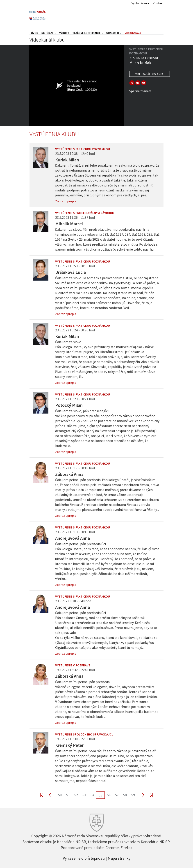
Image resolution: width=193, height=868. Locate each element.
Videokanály (133, 33)
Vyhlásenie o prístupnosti (84, 858)
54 (92, 795)
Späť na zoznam (140, 91)
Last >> (149, 795)
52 (76, 795)
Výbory (64, 33)
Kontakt (158, 3)
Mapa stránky (119, 858)
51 (68, 795)
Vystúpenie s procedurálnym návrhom (85, 213)
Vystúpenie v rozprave (73, 665)
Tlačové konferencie (88, 33)
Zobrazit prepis (66, 201)
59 (133, 795)
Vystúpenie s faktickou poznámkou (83, 149)
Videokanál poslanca (149, 74)
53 (84, 795)
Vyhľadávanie (140, 3)
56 (109, 795)
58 (125, 795)
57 (117, 795)
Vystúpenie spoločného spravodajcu (84, 734)
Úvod (35, 33)
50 (60, 795)
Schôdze (49, 33)
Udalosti (114, 33)
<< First (44, 795)
